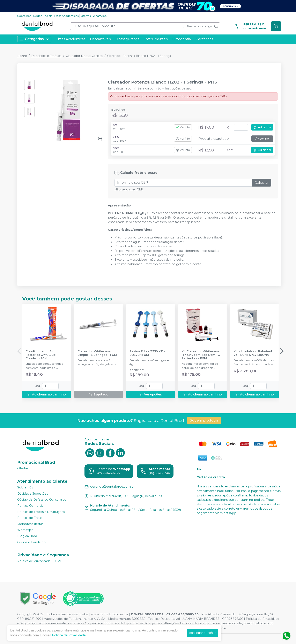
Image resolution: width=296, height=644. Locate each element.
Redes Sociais (43, 16)
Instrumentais (156, 39)
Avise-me (262, 139)
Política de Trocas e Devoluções (41, 512)
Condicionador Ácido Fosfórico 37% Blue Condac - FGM (42, 355)
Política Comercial (31, 506)
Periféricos (204, 39)
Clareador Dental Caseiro (84, 56)
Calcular (262, 183)
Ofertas (86, 16)
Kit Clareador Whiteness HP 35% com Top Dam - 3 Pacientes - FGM (201, 355)
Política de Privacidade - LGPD (40, 561)
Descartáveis (100, 39)
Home (22, 56)
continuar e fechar (202, 633)
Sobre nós (24, 16)
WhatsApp (100, 16)
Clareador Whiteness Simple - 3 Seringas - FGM (97, 353)
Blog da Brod (27, 536)
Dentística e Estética (46, 56)
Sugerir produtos (204, 420)
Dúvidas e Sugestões (33, 494)
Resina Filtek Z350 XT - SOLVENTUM (147, 353)
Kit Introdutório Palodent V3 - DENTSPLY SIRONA (253, 353)
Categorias (34, 39)
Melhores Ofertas (30, 524)
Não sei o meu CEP (129, 189)
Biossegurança (128, 39)
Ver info (183, 127)
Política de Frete (29, 518)
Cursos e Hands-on (31, 542)
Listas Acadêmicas (66, 16)
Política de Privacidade (69, 635)
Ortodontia (182, 39)
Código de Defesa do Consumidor (42, 500)
